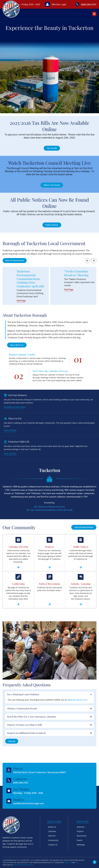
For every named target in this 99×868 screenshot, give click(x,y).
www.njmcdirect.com (77, 703)
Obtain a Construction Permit (22, 712)
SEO (77, 862)
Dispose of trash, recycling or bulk (25, 728)
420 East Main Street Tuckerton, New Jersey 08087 (41, 772)
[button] (87, 264)
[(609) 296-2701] (77, 6)
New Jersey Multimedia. (24, 865)
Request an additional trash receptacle (27, 737)
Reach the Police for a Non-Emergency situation (32, 720)
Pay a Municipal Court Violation (23, 698)
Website (68, 862)
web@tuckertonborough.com (30, 803)
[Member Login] (46, 6)
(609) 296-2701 (21, 783)
